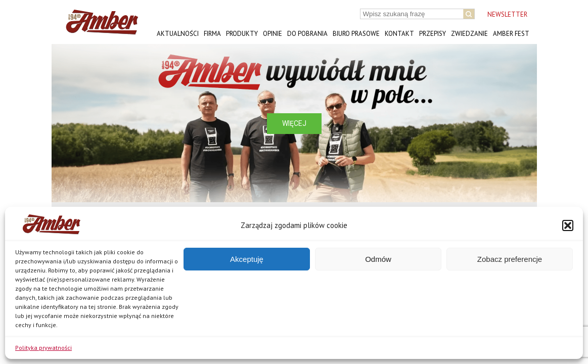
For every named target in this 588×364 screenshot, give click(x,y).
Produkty (242, 34)
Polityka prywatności (43, 348)
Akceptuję (247, 259)
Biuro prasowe (356, 34)
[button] (568, 225)
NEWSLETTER (507, 14)
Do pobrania (307, 34)
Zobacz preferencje (510, 259)
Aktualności (178, 34)
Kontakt (399, 34)
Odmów (378, 259)
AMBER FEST (511, 34)
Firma (212, 34)
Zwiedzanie (469, 34)
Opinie (273, 34)
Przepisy (433, 34)
